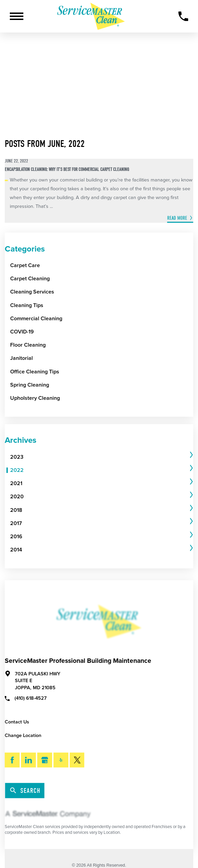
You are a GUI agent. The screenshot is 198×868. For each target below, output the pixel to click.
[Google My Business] (45, 760)
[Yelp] (61, 760)
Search (25, 791)
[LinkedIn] (28, 760)
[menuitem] (99, 457)
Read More (177, 218)
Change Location (23, 735)
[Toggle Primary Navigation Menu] (17, 16)
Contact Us (17, 722)
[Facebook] (12, 760)
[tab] (102, 457)
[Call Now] (183, 16)
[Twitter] (77, 760)
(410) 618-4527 (26, 698)
